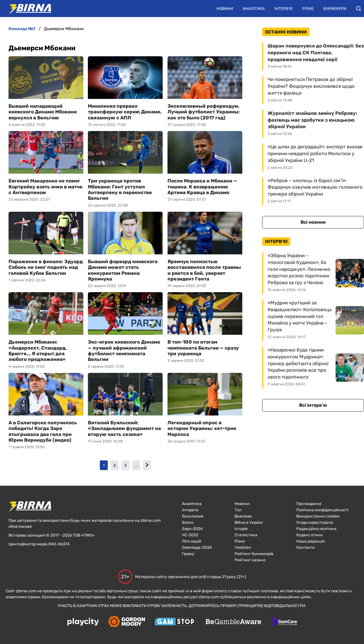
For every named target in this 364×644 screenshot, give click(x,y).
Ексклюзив (193, 516)
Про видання (309, 504)
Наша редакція (311, 541)
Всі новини (313, 222)
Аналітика (254, 9)
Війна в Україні (249, 523)
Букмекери (335, 9)
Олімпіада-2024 (197, 548)
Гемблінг (243, 548)
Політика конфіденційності (322, 510)
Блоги (188, 523)
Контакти (306, 548)
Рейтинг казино (250, 560)
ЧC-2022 (190, 535)
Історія (241, 529)
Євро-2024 (192, 529)
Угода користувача (315, 523)
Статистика (246, 535)
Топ (238, 510)
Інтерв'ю (284, 9)
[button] (359, 9)
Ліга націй (192, 541)
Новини (225, 9)
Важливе (243, 516)
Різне (308, 9)
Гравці (188, 554)
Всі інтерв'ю (313, 405)
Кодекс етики (310, 535)
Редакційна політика (316, 529)
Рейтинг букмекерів (254, 554)
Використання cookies (318, 516)
